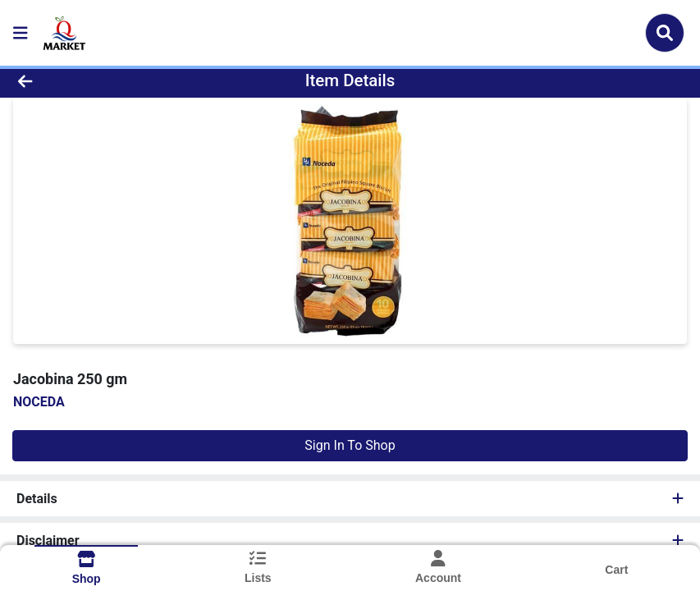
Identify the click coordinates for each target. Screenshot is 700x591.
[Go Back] (97, 80)
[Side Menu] (21, 33)
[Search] (665, 33)
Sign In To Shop (350, 445)
